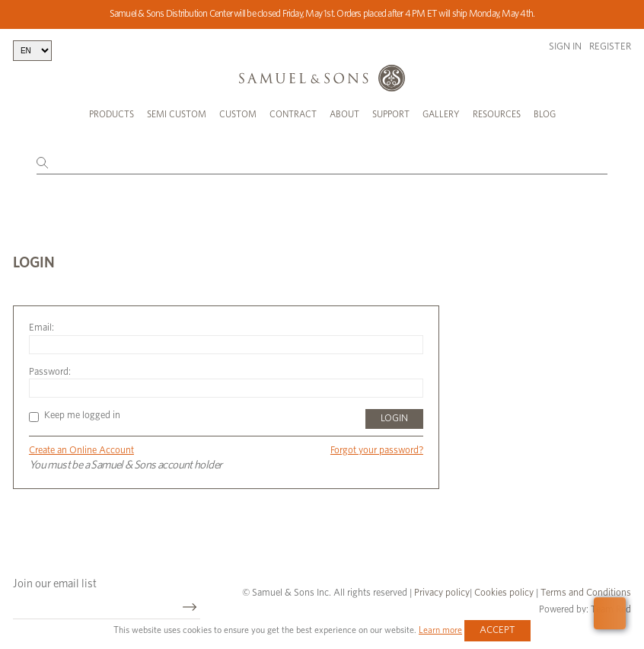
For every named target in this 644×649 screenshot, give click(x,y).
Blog (545, 114)
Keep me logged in (75, 416)
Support (391, 114)
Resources (497, 114)
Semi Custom (177, 114)
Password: (50, 372)
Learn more (440, 630)
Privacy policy (442, 593)
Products (112, 114)
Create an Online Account (81, 451)
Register (610, 47)
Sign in (565, 47)
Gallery (441, 114)
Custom (238, 114)
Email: (41, 328)
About (344, 114)
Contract (293, 114)
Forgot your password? (377, 451)
